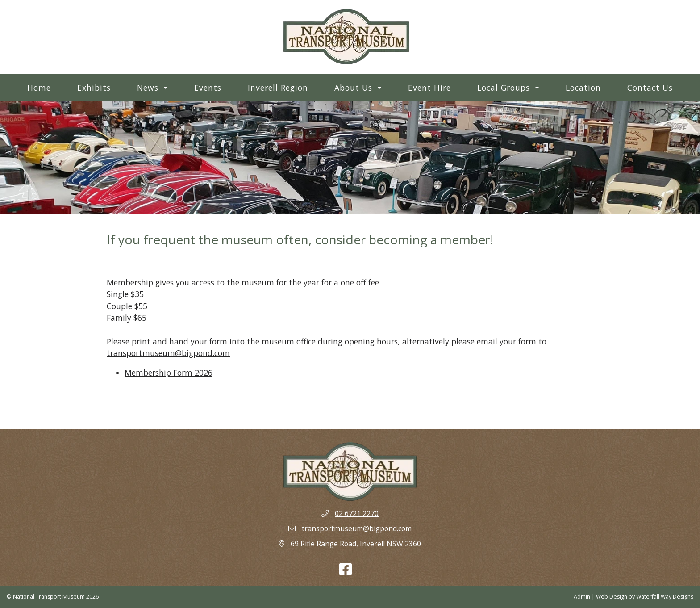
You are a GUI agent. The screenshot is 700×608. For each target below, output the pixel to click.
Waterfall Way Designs (665, 597)
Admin (582, 597)
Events (208, 88)
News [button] (149, 88)
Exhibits (94, 88)
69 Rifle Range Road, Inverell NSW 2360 (356, 544)
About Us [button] (355, 88)
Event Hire (429, 88)
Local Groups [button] (505, 88)
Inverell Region (278, 88)
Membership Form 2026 (169, 373)
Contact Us (650, 88)
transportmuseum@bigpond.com (168, 353)
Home (39, 88)
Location (583, 88)
